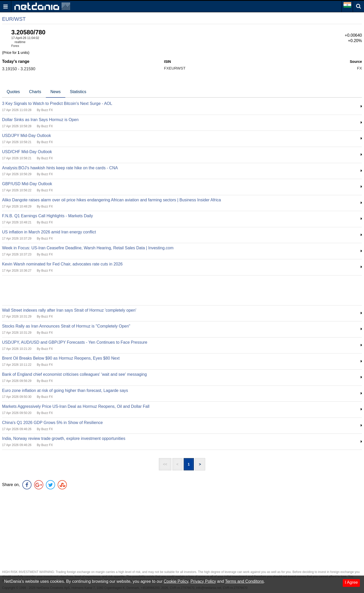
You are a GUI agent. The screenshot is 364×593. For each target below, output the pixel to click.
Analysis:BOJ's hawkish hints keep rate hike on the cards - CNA (60, 168)
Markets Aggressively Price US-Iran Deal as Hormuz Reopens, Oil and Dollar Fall (76, 406)
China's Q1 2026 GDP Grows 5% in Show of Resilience (52, 423)
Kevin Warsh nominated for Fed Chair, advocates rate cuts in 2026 (62, 264)
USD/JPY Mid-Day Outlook (27, 136)
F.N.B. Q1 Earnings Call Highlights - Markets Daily (48, 216)
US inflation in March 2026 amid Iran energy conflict (49, 232)
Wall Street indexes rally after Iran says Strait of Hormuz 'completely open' (69, 310)
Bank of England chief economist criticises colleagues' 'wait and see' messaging (74, 374)
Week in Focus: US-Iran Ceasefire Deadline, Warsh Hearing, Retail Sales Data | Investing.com (88, 248)
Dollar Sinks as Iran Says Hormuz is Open (40, 120)
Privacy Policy (203, 581)
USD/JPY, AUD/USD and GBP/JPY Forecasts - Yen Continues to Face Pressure (75, 342)
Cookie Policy (176, 581)
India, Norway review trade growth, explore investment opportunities (64, 438)
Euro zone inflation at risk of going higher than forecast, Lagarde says (65, 391)
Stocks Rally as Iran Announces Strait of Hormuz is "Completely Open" (66, 326)
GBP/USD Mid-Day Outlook (27, 184)
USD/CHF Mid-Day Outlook (27, 152)
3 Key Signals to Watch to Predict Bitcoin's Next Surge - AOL (57, 103)
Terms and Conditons (244, 581)
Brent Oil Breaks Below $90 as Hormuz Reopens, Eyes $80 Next (61, 358)
